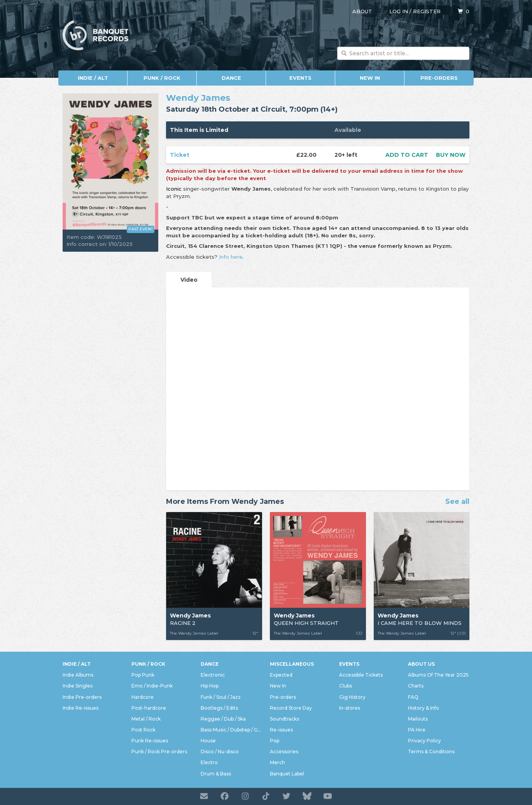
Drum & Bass (216, 774)
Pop (275, 741)
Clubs (346, 686)
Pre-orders (439, 78)
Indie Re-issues (80, 708)
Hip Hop (210, 686)
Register (427, 11)
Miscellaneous (292, 664)
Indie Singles (78, 686)
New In (370, 78)
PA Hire (417, 730)
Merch (277, 762)
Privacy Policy (424, 741)
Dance (231, 78)
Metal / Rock (146, 719)
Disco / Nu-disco (220, 752)
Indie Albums (78, 675)
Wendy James (198, 98)
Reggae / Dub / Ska (223, 719)
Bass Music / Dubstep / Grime (231, 730)
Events (300, 78)
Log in (399, 11)
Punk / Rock (162, 78)
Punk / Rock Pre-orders (159, 752)
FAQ (413, 697)
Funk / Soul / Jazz (221, 697)
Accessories (284, 752)
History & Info (423, 708)
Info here (231, 257)
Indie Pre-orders (82, 697)
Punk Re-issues (150, 741)
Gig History (352, 697)
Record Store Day (291, 708)
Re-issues (281, 730)
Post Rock (143, 730)
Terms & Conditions (431, 752)
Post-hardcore (149, 708)
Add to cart (407, 155)
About (362, 11)
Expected (281, 675)
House (208, 741)
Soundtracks (284, 719)
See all (457, 502)
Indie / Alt (93, 78)
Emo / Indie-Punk (152, 686)
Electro (209, 762)
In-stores (350, 708)
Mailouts (418, 719)
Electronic (213, 675)
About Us (421, 664)
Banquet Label (287, 774)
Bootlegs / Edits (219, 708)
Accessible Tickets (361, 675)
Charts (416, 686)
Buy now (451, 155)
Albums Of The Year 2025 (438, 675)
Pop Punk (143, 675)
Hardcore (143, 697)
